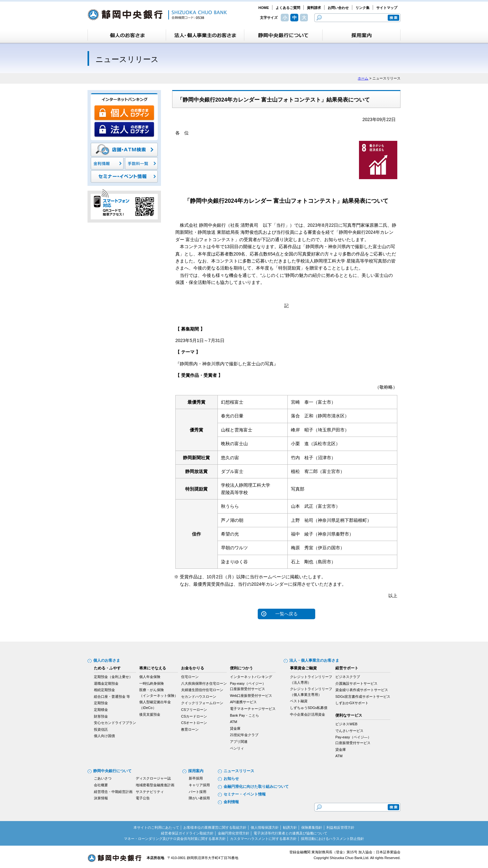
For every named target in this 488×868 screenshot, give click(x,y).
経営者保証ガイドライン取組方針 (187, 833)
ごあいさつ (103, 778)
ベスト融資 (299, 701)
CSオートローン (194, 723)
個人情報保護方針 (265, 827)
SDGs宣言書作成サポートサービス (363, 697)
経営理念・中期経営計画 (113, 792)
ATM (233, 722)
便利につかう (241, 668)
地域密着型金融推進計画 (155, 785)
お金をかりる (193, 668)
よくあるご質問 (288, 8)
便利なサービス (349, 715)
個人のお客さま (107, 660)
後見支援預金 (150, 714)
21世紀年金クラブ (244, 735)
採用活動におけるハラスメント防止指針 (332, 839)
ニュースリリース (239, 771)
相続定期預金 (104, 690)
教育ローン (190, 729)
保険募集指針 (312, 827)
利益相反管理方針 (340, 827)
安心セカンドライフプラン (115, 723)
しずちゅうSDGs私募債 (309, 708)
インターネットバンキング (251, 677)
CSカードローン (194, 716)
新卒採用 (196, 778)
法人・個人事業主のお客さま (314, 660)
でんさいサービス (349, 731)
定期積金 (101, 710)
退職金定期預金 (106, 683)
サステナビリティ (150, 792)
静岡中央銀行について (112, 771)
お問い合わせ (338, 8)
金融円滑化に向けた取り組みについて (256, 787)
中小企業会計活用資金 (308, 714)
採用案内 (196, 771)
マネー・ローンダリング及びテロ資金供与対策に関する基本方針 (175, 839)
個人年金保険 (150, 677)
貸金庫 (235, 728)
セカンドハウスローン (199, 697)
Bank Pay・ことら (244, 715)
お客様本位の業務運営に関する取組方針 (215, 827)
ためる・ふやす (107, 668)
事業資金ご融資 (303, 668)
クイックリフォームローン (202, 703)
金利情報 (231, 802)
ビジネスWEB (346, 724)
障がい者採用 (199, 798)
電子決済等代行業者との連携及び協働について (290, 833)
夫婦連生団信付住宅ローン (202, 690)
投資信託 (101, 729)
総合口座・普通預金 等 (112, 697)
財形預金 (101, 716)
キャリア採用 (199, 785)
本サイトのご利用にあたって (156, 827)
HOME (264, 8)
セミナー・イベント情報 (245, 794)
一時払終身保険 (152, 683)
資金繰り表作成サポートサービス (362, 690)
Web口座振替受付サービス (251, 696)
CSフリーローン (194, 710)
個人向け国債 (104, 736)
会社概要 (101, 785)
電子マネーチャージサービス (253, 709)
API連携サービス (243, 702)
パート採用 (198, 792)
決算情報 (101, 798)
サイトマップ (387, 8)
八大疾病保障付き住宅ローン (204, 683)
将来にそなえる (153, 668)
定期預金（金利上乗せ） (113, 677)
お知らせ (231, 779)
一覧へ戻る (286, 614)
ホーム (363, 78)
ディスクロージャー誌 (153, 778)
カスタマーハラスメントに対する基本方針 (263, 839)
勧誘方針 (290, 827)
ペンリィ (237, 748)
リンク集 (362, 8)
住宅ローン (190, 677)
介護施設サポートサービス (356, 683)
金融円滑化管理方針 (234, 833)
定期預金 (101, 703)
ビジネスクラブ (348, 677)
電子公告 (143, 798)
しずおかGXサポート (352, 703)
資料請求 (314, 8)
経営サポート (347, 668)
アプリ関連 (239, 742)
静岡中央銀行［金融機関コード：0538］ (157, 15)
